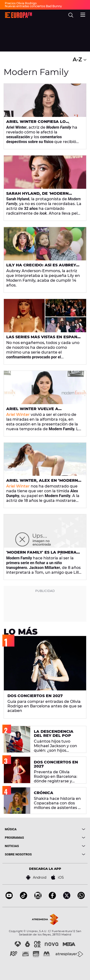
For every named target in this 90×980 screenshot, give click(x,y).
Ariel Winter (18, 415)
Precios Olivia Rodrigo (21, 3)
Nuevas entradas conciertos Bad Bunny (33, 6)
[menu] (83, 14)
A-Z (80, 60)
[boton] (65, 829)
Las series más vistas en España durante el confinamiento (43, 339)
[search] (71, 15)
